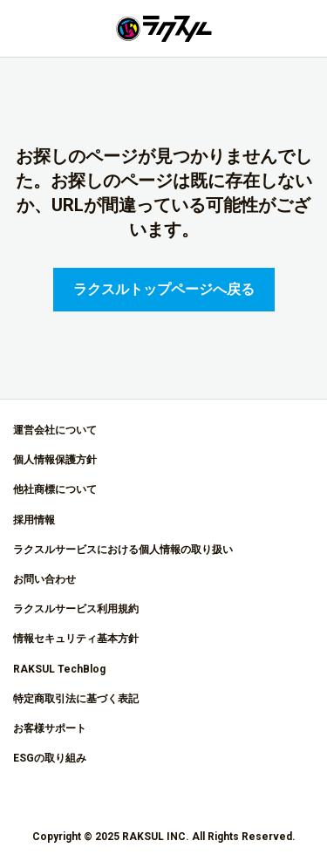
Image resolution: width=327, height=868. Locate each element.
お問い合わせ (44, 579)
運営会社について (55, 430)
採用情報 (34, 520)
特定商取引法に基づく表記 (76, 699)
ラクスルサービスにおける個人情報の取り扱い (123, 550)
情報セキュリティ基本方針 (76, 639)
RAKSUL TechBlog (59, 669)
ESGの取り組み (50, 758)
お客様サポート (50, 728)
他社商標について (55, 489)
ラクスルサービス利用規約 (76, 609)
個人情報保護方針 (55, 460)
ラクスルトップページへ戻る (164, 289)
